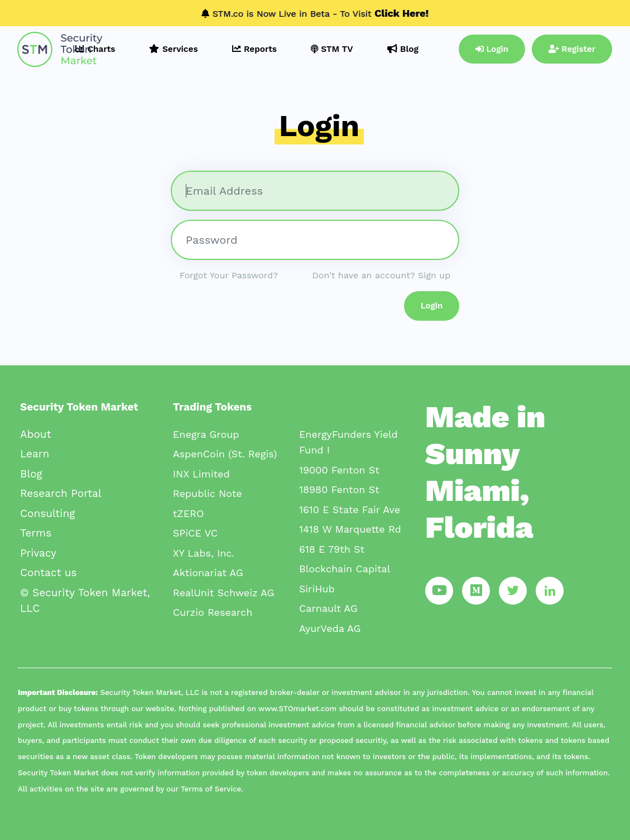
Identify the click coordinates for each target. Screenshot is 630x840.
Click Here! (401, 13)
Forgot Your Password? (229, 275)
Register (572, 49)
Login (492, 49)
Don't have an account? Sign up (381, 275)
